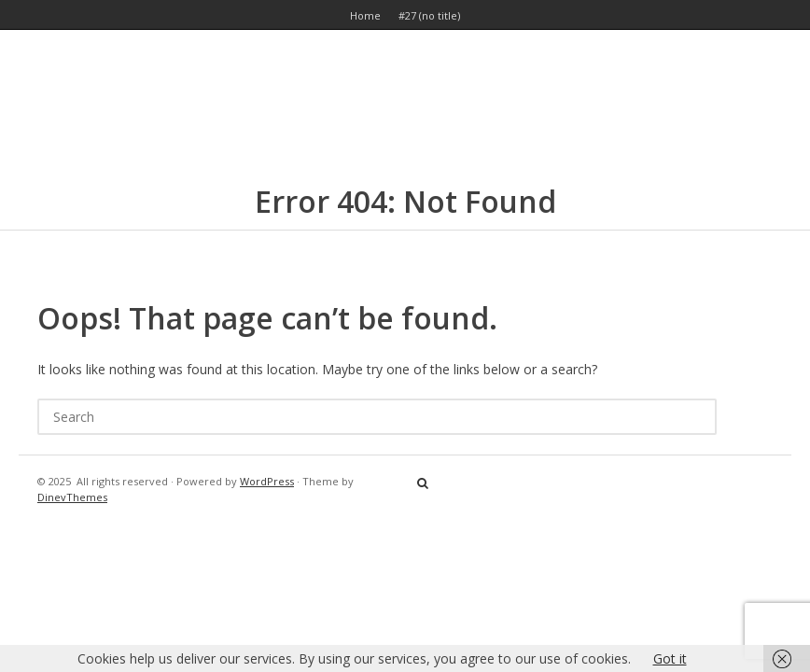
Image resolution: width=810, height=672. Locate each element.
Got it (670, 658)
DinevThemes (72, 497)
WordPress (267, 481)
